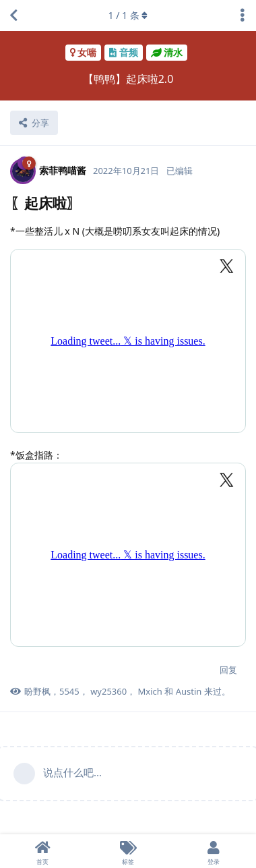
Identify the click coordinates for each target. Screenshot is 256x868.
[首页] (43, 851)
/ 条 (128, 15)
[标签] (128, 851)
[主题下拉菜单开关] (243, 16)
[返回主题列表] (13, 16)
